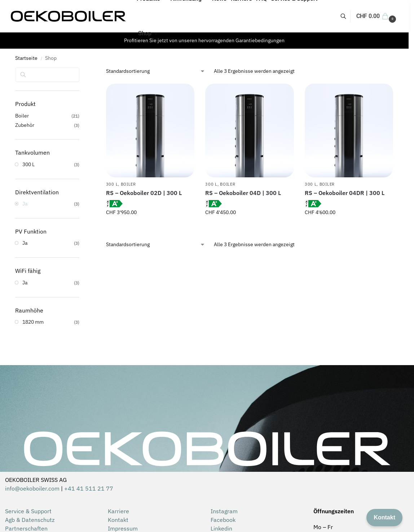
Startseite (26, 58)
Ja (25, 204)
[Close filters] (82, 72)
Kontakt (118, 520)
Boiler (128, 184)
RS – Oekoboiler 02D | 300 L (144, 193)
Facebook (223, 520)
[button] (377, 16)
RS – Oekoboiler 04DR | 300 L (345, 193)
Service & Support (28, 511)
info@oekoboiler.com (32, 488)
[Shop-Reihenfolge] (156, 71)
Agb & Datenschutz (30, 520)
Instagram (224, 511)
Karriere (118, 511)
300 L (112, 184)
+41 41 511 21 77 (89, 488)
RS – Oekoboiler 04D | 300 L (243, 193)
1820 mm (33, 322)
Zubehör (25, 125)
